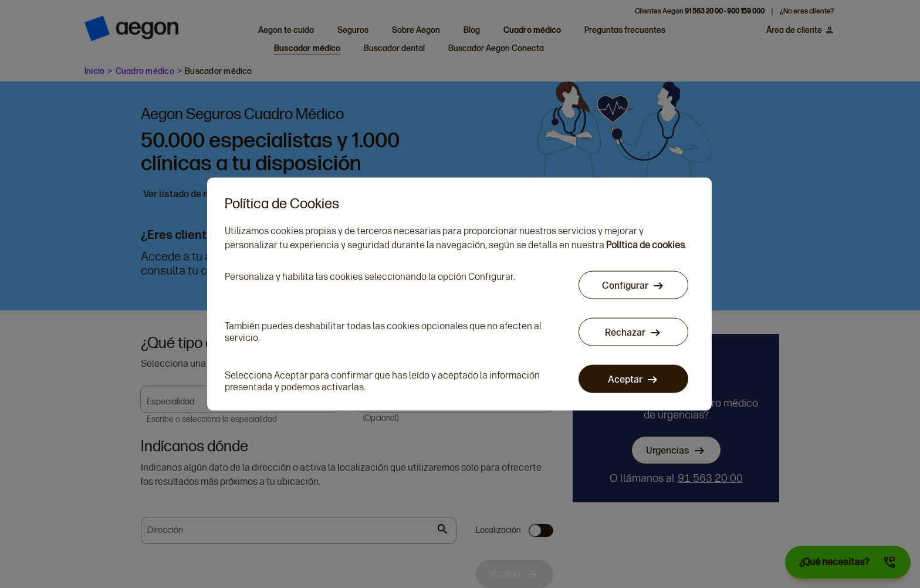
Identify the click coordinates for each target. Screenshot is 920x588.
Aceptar (625, 379)
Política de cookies (645, 244)
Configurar (625, 285)
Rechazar (625, 332)
